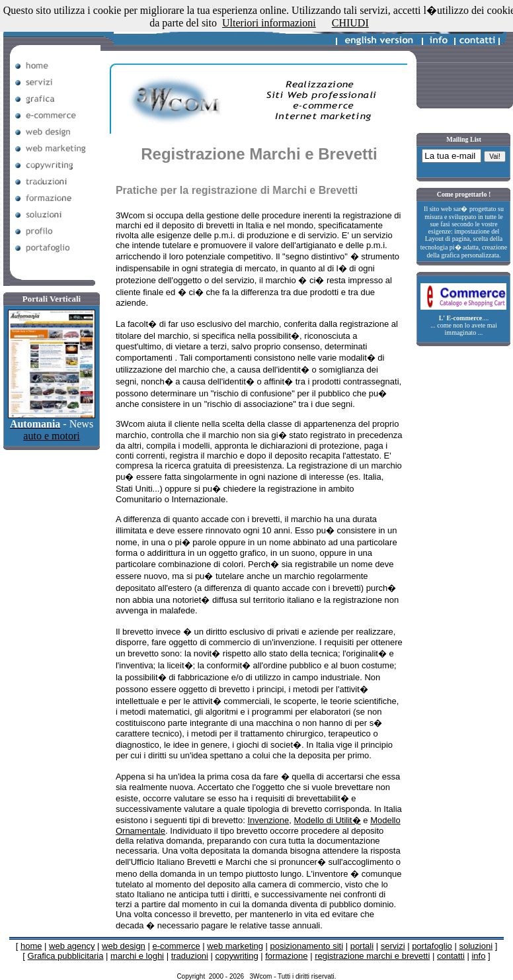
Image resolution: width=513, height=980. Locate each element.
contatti (451, 956)
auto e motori (51, 436)
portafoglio (432, 946)
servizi (393, 946)
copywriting (237, 956)
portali (362, 946)
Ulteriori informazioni (269, 23)
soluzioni (476, 946)
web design (124, 946)
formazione (286, 956)
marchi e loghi (137, 956)
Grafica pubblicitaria (66, 956)
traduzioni (190, 956)
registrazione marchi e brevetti (372, 956)
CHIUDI (350, 23)
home (31, 946)
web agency (72, 946)
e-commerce (176, 946)
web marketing (235, 946)
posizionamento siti (306, 946)
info (478, 956)
